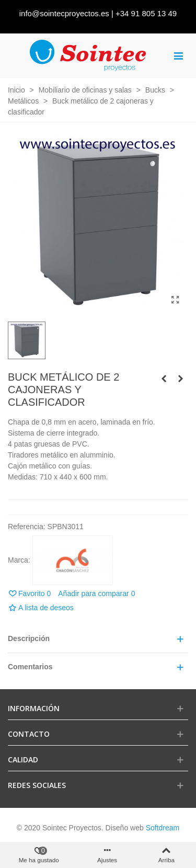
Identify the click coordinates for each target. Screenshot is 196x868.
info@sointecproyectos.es (64, 13)
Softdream (163, 828)
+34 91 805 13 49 (146, 13)
